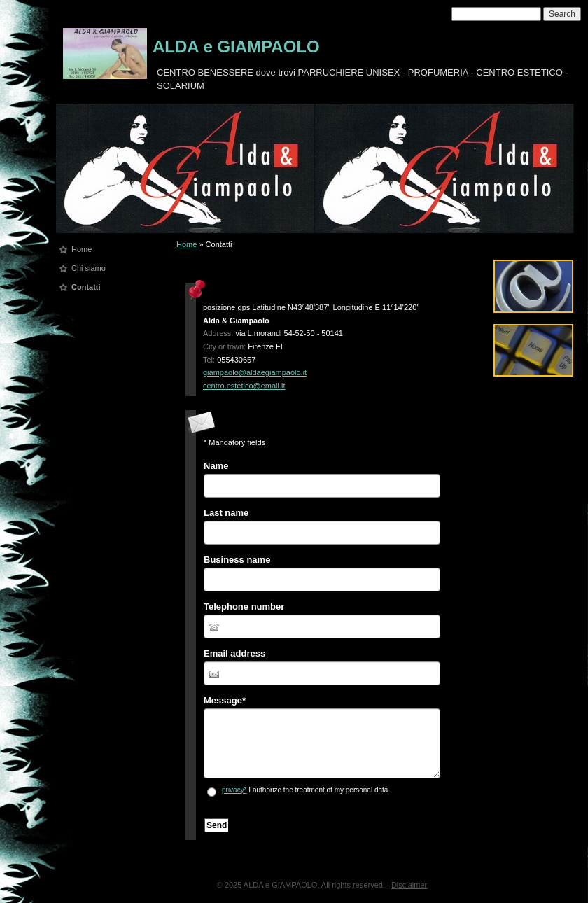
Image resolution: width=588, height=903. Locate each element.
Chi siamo (89, 268)
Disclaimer (409, 885)
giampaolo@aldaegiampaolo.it (255, 372)
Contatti (86, 287)
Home (82, 249)
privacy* (234, 790)
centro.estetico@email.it (244, 386)
